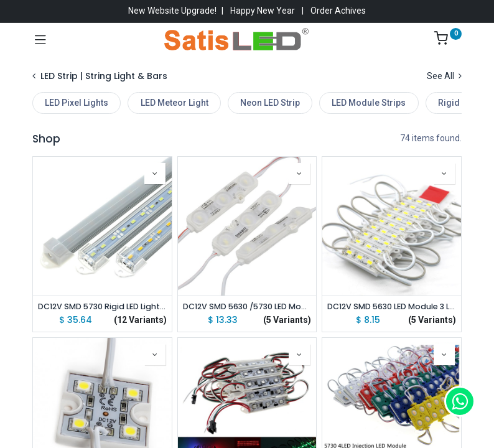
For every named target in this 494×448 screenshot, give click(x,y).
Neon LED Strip (270, 103)
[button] (155, 174)
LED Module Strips (369, 103)
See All (444, 76)
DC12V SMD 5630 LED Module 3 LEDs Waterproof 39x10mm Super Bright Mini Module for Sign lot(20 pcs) (392, 306)
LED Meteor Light (175, 103)
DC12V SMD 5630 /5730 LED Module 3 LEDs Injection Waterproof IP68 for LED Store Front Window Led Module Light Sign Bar (247, 306)
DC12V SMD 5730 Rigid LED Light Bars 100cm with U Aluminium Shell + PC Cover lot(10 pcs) (102, 306)
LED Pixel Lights (77, 103)
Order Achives (338, 11)
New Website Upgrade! (172, 11)
